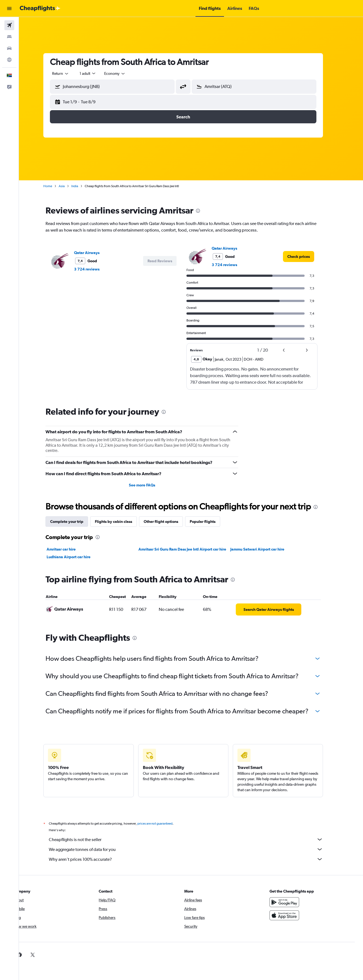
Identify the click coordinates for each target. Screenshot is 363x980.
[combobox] (69, 73)
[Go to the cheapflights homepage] (40, 8)
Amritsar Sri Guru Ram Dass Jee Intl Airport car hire (190, 549)
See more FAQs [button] (150, 485)
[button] (9, 8)
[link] (307, 257)
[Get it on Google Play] (293, 902)
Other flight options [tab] (169, 522)
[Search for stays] (9, 37)
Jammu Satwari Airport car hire (265, 549)
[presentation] (206, 211)
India (83, 186)
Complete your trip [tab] (75, 522)
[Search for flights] (9, 25)
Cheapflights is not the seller (194, 839)
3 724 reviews (95, 269)
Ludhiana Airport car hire (76, 557)
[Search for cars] (9, 48)
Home (56, 186)
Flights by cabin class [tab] (121, 522)
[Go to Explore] (9, 60)
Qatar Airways (95, 253)
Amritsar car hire (69, 549)
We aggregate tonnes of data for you (194, 849)
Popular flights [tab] (211, 522)
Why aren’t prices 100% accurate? (194, 859)
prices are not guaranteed (163, 824)
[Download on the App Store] (293, 915)
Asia (70, 186)
